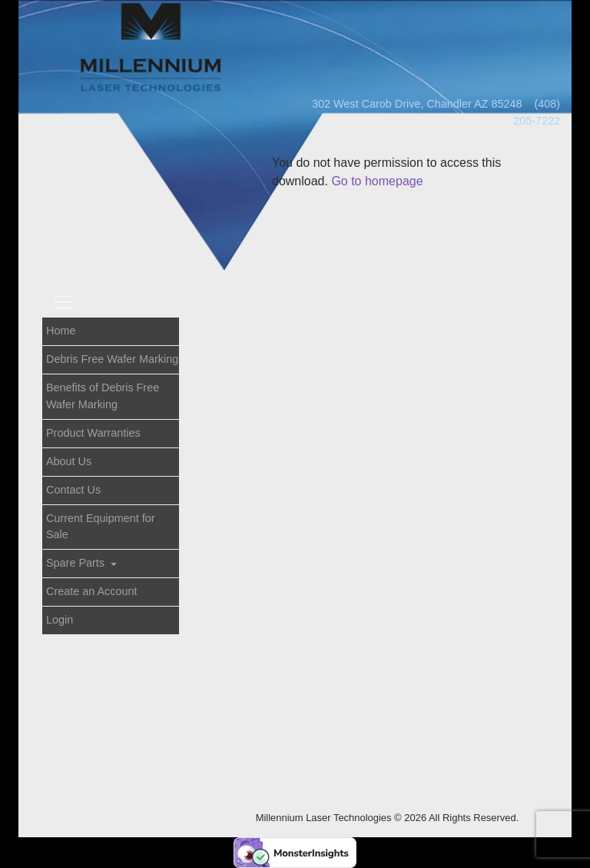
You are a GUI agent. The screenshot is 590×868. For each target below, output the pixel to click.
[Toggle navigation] (64, 302)
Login (60, 620)
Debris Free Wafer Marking (112, 359)
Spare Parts (77, 563)
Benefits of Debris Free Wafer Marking (103, 396)
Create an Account (91, 591)
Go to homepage (377, 181)
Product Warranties (93, 433)
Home (61, 331)
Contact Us (73, 490)
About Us (69, 461)
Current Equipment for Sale (101, 527)
